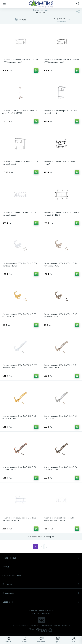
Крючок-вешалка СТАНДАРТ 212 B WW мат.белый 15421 (20, 265)
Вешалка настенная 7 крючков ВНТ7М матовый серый (19, 214)
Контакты (41, 584)
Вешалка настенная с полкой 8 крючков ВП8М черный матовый (61, 61)
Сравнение (41, 602)
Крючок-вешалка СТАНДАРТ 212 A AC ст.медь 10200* (19, 468)
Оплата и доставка (41, 575)
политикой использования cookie (52, 621)
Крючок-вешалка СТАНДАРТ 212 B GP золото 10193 (19, 316)
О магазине (41, 593)
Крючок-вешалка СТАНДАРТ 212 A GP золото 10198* (19, 417)
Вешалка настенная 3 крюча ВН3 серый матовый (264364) (61, 214)
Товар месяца (41, 558)
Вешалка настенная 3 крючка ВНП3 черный (59, 163)
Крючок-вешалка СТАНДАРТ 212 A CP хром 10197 (60, 417)
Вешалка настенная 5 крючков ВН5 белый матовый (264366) (59, 519)
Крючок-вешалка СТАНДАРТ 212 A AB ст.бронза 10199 (60, 468)
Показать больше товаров (41, 537)
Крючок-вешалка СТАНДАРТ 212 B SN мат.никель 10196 (60, 265)
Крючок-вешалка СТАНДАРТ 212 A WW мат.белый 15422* (20, 366)
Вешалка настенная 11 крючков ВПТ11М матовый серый (20, 163)
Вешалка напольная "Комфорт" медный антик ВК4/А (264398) (20, 112)
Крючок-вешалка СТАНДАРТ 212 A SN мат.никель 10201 (60, 366)
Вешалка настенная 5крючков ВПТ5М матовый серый (60, 112)
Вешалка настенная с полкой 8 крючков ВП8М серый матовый (20, 61)
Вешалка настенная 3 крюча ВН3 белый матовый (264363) (20, 519)
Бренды (41, 567)
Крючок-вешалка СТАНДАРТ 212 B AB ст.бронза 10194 (60, 316)
